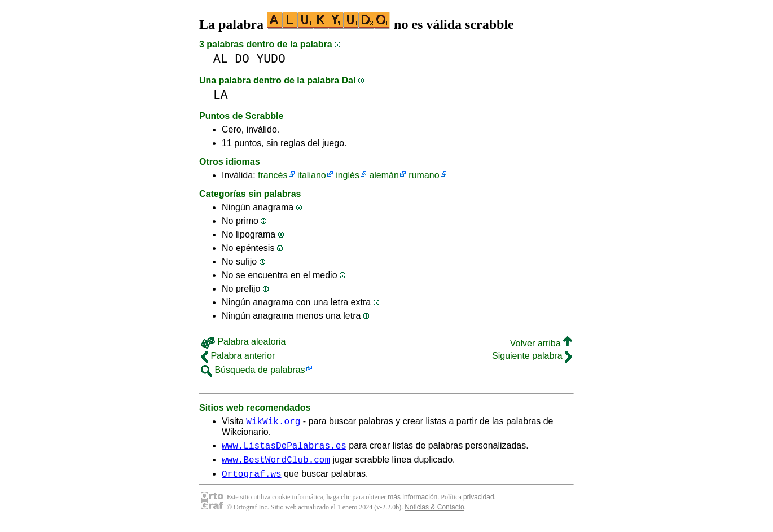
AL (221, 59)
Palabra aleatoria (243, 342)
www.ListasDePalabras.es (284, 449)
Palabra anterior (238, 356)
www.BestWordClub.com (276, 464)
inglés (348, 175)
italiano (312, 175)
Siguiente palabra (532, 356)
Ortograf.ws (252, 480)
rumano (424, 175)
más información (412, 504)
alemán (384, 175)
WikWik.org (273, 423)
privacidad (479, 504)
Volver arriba (541, 343)
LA (221, 95)
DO (242, 59)
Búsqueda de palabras (253, 370)
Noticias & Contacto (434, 514)
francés (273, 175)
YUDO (271, 59)
